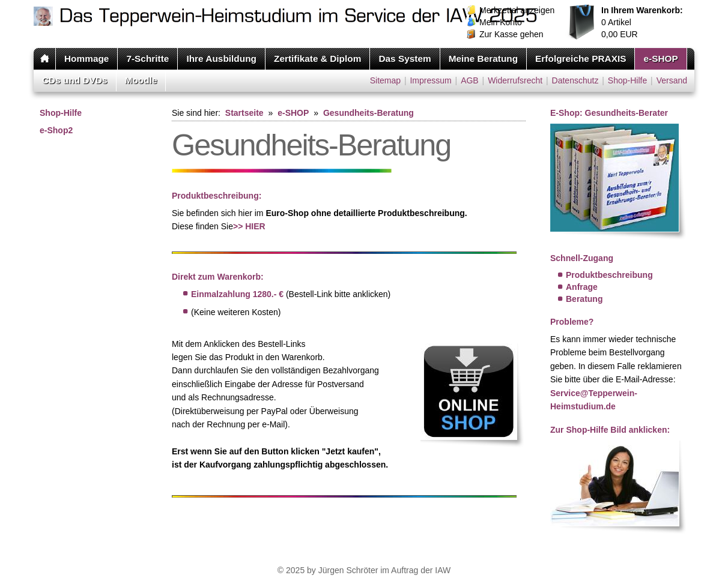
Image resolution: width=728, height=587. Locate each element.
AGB (470, 80)
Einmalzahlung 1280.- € (237, 294)
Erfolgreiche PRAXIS (581, 59)
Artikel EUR (642, 22)
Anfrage (582, 287)
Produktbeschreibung (609, 275)
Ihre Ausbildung (221, 59)
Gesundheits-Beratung (369, 113)
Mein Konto (501, 22)
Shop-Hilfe (627, 80)
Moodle (141, 80)
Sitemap (385, 80)
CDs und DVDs (75, 80)
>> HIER (249, 226)
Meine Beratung (483, 59)
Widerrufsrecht (515, 80)
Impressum (430, 80)
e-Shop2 (56, 130)
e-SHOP (660, 59)
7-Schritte (147, 59)
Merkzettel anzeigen (517, 10)
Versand (672, 80)
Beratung (584, 299)
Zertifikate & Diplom (317, 59)
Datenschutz (575, 80)
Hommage (86, 59)
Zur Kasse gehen (511, 34)
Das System (405, 59)
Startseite (244, 113)
